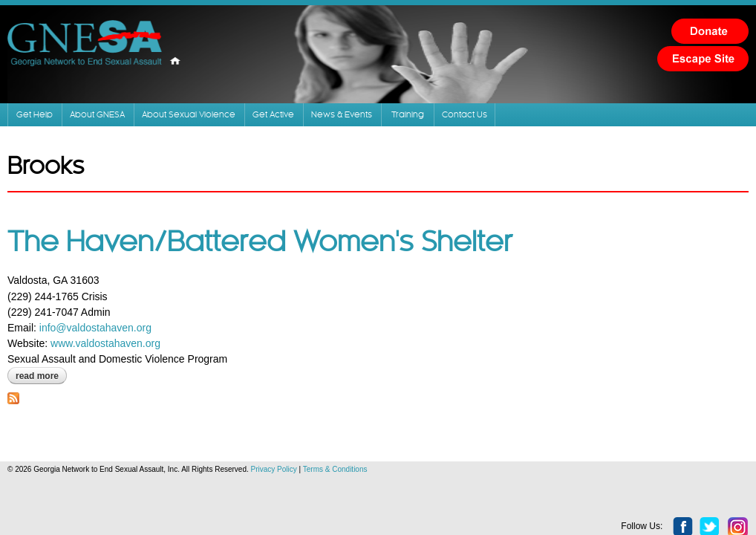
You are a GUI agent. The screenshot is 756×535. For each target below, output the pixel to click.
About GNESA (156, 124)
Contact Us (667, 124)
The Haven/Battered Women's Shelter (281, 261)
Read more (63, 394)
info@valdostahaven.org (117, 346)
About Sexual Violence (284, 124)
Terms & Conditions (357, 487)
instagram (717, 490)
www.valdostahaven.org (127, 361)
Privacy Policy (296, 487)
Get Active (404, 124)
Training (593, 124)
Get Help (65, 124)
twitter (688, 490)
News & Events (501, 124)
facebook (662, 490)
